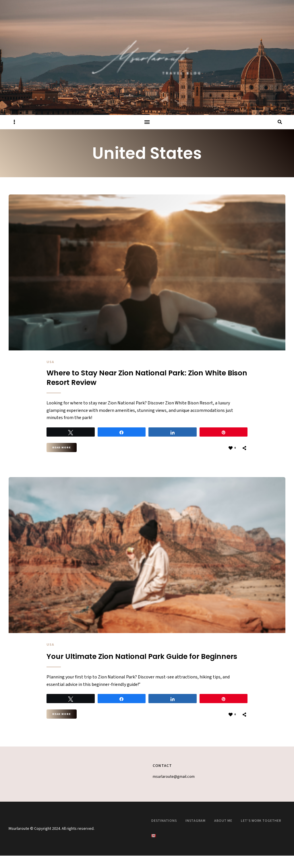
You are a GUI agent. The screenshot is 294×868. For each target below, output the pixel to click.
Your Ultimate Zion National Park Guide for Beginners (133, 664)
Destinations (164, 833)
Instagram (196, 833)
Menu (147, 122)
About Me (223, 833)
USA (51, 362)
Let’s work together (261, 833)
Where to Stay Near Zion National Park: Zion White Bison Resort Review (135, 379)
